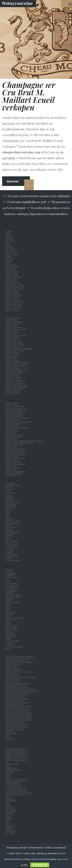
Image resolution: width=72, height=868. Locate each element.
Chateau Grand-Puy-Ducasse (17, 362)
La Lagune (10, 551)
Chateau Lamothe (12, 393)
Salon (8, 735)
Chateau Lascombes (13, 783)
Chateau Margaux (13, 420)
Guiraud (9, 529)
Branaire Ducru (12, 252)
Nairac (8, 604)
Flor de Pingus (11, 801)
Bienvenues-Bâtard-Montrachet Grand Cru (22, 691)
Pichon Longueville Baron (16, 618)
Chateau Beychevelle (13, 283)
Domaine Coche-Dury (14, 670)
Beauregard (10, 237)
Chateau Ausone (12, 274)
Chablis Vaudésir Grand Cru (17, 760)
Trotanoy (9, 643)
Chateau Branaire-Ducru (15, 287)
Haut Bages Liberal (13, 531)
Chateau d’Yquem (12, 324)
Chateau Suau (11, 466)
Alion (8, 797)
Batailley (9, 235)
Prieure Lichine (12, 626)
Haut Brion (10, 535)
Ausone (8, 233)
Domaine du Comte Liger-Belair (18, 672)
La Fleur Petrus (12, 547)
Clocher (9, 777)
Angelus (8, 231)
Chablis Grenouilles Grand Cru (18, 754)
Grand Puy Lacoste (13, 522)
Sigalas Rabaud (12, 635)
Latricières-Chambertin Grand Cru (19, 720)
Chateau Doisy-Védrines (15, 345)
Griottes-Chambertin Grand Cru (18, 710)
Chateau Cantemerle (14, 301)
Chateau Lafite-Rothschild (16, 387)
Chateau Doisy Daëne (14, 341)
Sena (7, 822)
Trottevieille (10, 645)
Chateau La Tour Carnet (15, 383)
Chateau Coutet (11, 320)
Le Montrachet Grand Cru (15, 685)
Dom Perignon (11, 733)
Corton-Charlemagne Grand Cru (18, 683)
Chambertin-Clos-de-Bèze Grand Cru (20, 706)
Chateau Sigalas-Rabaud (15, 464)
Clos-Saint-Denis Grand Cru (16, 724)
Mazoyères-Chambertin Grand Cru (19, 714)
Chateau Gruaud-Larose (15, 366)
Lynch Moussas (12, 591)
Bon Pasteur (10, 249)
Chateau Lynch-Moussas (15, 414)
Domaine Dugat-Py (13, 676)
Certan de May (11, 268)
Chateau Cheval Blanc (14, 304)
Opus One (9, 814)
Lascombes (10, 576)
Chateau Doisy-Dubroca (15, 343)
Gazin (8, 516)
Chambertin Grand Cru (15, 704)
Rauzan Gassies (12, 627)
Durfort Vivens (11, 506)
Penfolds (9, 818)
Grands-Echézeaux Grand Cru (17, 702)
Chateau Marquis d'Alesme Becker (19, 422)
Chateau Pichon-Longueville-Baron (19, 443)
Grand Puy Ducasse (13, 520)
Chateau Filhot (11, 358)
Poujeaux (9, 624)
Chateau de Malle (12, 331)
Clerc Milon (10, 772)
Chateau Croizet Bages (14, 322)
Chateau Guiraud (12, 368)
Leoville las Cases (12, 585)
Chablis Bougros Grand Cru (16, 751)
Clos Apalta (10, 833)
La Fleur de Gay (12, 545)
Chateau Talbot (11, 470)
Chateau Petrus (12, 439)
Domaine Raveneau (13, 679)
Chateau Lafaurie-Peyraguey (17, 385)
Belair (8, 243)
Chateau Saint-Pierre (14, 462)
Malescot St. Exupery (14, 595)
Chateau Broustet (12, 291)
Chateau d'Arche (12, 326)
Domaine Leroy (11, 666)
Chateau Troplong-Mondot (16, 472)
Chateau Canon (12, 299)
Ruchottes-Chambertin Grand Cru (19, 718)
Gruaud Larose (12, 527)
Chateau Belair (11, 279)
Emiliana (9, 829)
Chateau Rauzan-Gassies (15, 452)
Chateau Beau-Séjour (14, 277)
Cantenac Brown (12, 266)
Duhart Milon (11, 504)
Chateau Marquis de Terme (16, 424)
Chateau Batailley (12, 276)
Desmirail (10, 497)
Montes (8, 824)
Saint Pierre (10, 633)
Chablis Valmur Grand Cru (16, 758)
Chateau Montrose (12, 426)
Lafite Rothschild (12, 764)
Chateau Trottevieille (14, 474)
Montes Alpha (11, 831)
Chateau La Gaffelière (14, 377)
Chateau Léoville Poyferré (15, 410)
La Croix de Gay (12, 543)
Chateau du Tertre (13, 347)
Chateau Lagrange (13, 391)
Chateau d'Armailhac (14, 327)
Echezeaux (10, 508)
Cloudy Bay (10, 731)
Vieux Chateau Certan (14, 647)
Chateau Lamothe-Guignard (17, 779)
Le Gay (8, 579)
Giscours (9, 518)
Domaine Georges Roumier (16, 660)
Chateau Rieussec (12, 456)
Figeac (8, 512)
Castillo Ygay (10, 799)
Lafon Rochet (10, 768)
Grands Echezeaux (13, 524)
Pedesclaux (10, 614)
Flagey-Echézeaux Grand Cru (17, 699)
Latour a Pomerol (12, 577)
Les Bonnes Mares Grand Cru (16, 695)
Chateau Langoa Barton (15, 781)
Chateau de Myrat (12, 333)
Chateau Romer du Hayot (15, 458)
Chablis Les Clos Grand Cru (16, 752)
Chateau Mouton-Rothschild (16, 427)
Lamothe (9, 572)
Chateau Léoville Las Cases (16, 408)
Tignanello (10, 739)
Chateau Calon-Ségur (14, 295)
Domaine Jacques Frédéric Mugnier (19, 662)
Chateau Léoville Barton (15, 406)
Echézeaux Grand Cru (14, 701)
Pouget (8, 622)
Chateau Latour (12, 402)
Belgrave (9, 245)
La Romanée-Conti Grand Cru (17, 791)
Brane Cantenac (12, 254)
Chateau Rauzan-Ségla (14, 454)
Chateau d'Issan (12, 339)
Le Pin (8, 581)
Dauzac (8, 495)
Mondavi (9, 820)
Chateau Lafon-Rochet (14, 389)
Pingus (8, 802)
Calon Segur (10, 258)
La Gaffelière (10, 549)
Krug (7, 737)
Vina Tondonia (11, 810)
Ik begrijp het (40, 865)
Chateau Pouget (11, 447)
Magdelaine (10, 593)
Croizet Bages (11, 493)
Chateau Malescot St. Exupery (17, 418)
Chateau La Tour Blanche (15, 381)
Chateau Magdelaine (13, 416)
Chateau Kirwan (12, 376)
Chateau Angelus (12, 272)
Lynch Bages (10, 589)
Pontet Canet (11, 620)
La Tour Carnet (12, 556)
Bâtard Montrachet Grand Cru (17, 687)
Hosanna (9, 537)
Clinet (8, 776)
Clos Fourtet (10, 483)
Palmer (9, 608)
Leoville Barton (12, 583)
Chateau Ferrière (12, 354)
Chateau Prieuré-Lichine (15, 449)
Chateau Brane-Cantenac (15, 289)
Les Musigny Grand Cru (15, 697)
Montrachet (10, 599)
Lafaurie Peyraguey (13, 560)
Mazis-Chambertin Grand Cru (17, 708)
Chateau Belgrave (12, 281)
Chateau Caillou (12, 293)
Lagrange (9, 570)
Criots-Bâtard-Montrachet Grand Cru (20, 689)
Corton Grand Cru (12, 681)
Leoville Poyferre (12, 587)
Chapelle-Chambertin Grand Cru (19, 716)
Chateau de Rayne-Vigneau (16, 335)
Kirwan (9, 539)
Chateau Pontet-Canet (14, 445)
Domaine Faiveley (12, 674)
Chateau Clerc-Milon (14, 306)
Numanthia (10, 812)
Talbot (8, 639)
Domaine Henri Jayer (14, 664)
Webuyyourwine (17, 3)
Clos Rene (9, 487)
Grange (9, 526)
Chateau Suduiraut (13, 468)
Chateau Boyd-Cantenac (15, 285)
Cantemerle (10, 264)
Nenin (8, 606)
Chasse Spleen (11, 270)
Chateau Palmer (12, 431)
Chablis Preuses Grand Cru (16, 756)
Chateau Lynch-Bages (14, 412)
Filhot (8, 514)
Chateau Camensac (13, 297)
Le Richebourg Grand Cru (15, 789)
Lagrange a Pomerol (13, 770)
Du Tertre (10, 501)
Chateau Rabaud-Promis (15, 451)
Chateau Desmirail (13, 337)
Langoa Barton (11, 574)
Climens (9, 774)
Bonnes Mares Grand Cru (15, 729)
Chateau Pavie (11, 433)
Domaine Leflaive (12, 668)
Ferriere (9, 510)
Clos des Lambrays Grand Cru (17, 727)
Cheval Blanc (10, 476)
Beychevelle (10, 247)
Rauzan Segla (11, 629)
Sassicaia (9, 558)
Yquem (8, 649)
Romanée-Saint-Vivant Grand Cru (19, 793)
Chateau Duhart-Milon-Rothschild (19, 349)
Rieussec (9, 631)
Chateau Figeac (11, 356)
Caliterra (9, 827)
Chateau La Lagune (13, 379)
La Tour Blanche (12, 554)
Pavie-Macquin (12, 612)
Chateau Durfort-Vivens (15, 351)
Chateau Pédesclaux (13, 437)
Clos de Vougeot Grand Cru (15, 795)
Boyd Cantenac (12, 251)
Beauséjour (10, 239)
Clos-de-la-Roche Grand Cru (16, 726)
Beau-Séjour (10, 241)
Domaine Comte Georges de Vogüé (18, 658)
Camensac (10, 260)
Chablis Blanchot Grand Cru (17, 749)
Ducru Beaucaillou (13, 502)
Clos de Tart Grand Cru (14, 722)
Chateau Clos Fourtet (13, 310)
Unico (8, 804)
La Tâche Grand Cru (13, 785)
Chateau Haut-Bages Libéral (16, 370)
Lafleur (9, 766)
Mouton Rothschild (13, 602)
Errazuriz (9, 826)
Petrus (8, 616)
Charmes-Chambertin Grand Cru (19, 712)
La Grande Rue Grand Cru (16, 787)
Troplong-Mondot (12, 641)
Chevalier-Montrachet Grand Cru (18, 693)
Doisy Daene (10, 499)
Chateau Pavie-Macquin (15, 435)
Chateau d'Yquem (12, 352)
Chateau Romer (12, 460)
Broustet (9, 256)
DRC (7, 762)
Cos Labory (10, 489)
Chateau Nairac (12, 429)
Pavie (7, 610)
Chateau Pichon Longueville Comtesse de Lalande (24, 441)
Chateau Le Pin (12, 404)
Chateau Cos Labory (13, 318)
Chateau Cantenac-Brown (16, 302)
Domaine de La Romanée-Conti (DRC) (20, 656)
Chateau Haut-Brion (13, 374)
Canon (8, 262)
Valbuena (10, 806)
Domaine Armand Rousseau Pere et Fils (20, 677)
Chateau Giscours (12, 360)
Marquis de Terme (13, 597)
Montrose (9, 601)
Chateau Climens (12, 308)
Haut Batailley (11, 533)
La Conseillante (12, 541)
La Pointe (9, 552)
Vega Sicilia (10, 808)
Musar (8, 816)
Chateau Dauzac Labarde (15, 329)
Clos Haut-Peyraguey (14, 485)
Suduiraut (10, 637)
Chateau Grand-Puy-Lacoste (17, 364)
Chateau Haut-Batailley (15, 372)
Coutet (8, 491)
